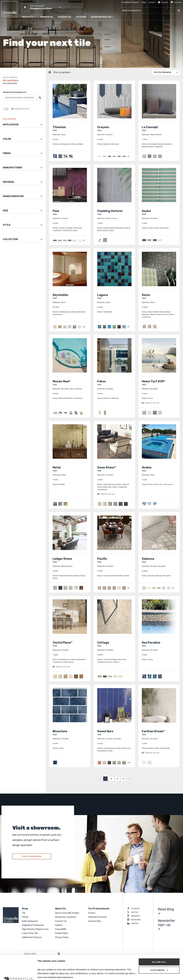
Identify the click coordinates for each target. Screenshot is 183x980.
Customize (159, 947)
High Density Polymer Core (35, 929)
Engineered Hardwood (33, 925)
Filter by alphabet (62, 72)
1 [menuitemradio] (105, 779)
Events (92, 913)
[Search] (179, 10)
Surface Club (95, 921)
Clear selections (10, 119)
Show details (44, 974)
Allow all (159, 939)
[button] (42, 7)
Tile (24, 913)
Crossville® (61, 929)
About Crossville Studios (67, 913)
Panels (25, 917)
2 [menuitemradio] (111, 779)
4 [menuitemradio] (123, 779)
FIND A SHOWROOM (32, 856)
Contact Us (61, 921)
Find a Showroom (10, 83)
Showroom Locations (66, 917)
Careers (59, 925)
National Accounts (98, 917)
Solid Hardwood (30, 921)
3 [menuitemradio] (117, 779)
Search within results (15, 92)
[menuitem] (99, 779)
